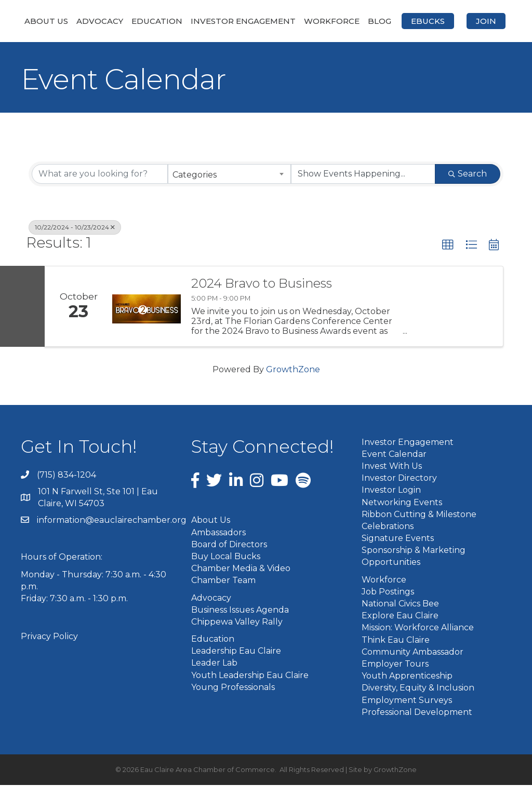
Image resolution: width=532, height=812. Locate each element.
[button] (448, 273)
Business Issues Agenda (240, 637)
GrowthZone (293, 397)
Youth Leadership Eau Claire (250, 702)
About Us (49, 21)
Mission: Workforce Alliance (418, 655)
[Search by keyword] (100, 201)
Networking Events (402, 529)
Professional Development (417, 739)
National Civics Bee (400, 631)
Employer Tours (395, 691)
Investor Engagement (246, 21)
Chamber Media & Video (241, 596)
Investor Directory (399, 505)
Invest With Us (392, 493)
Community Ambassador (413, 679)
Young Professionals (233, 714)
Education (160, 21)
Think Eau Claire (396, 667)
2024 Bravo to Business (262, 310)
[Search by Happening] (363, 201)
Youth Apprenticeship (407, 703)
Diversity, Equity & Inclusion (418, 715)
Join (298, 49)
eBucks (240, 49)
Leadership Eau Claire (236, 678)
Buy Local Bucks (226, 584)
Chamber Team (223, 608)
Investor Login (391, 517)
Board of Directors (229, 571)
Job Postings (388, 619)
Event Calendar (394, 481)
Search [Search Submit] (468, 201)
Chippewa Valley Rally (237, 649)
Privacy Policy (49, 664)
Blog (493, 21)
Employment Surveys (407, 727)
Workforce (445, 21)
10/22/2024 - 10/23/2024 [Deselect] (75, 255)
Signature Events (398, 566)
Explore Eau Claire (400, 643)
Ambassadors (218, 559)
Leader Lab (214, 690)
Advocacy (103, 21)
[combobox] (229, 201)
